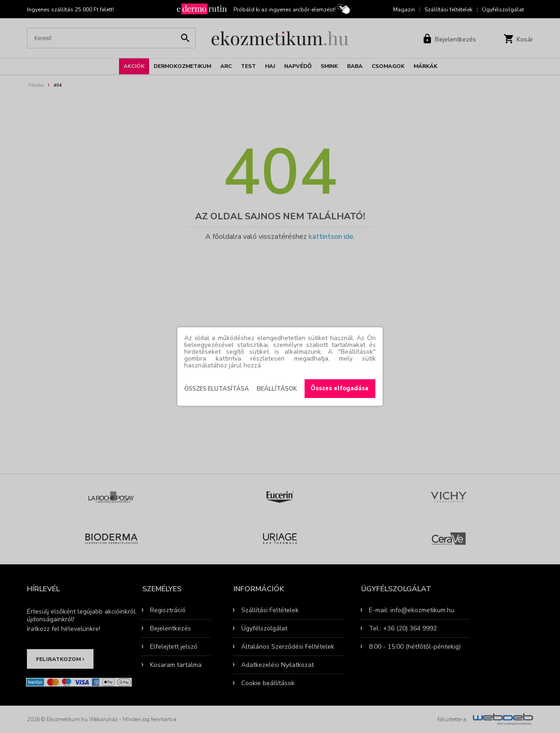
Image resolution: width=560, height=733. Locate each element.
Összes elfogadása (340, 388)
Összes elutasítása (217, 389)
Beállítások (277, 389)
